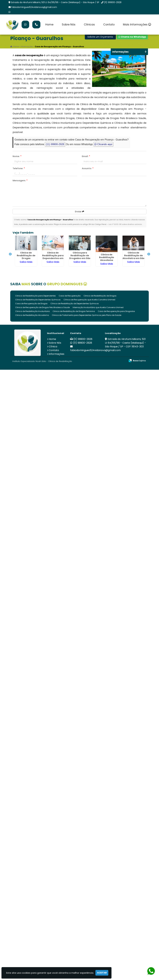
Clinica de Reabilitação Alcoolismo (107, 257)
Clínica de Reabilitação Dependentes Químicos (38, 300)
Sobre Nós (69, 25)
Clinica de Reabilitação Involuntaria (32, 311)
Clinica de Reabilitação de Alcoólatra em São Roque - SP (133, 257)
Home (49, 25)
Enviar (80, 212)
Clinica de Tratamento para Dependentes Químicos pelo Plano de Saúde (87, 315)
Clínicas (89, 25)
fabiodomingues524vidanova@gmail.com (34, 7)
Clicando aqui (103, 144)
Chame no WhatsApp (132, 37)
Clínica (53, 347)
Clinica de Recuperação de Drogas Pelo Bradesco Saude (42, 307)
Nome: (17, 156)
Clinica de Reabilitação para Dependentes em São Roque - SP (53, 257)
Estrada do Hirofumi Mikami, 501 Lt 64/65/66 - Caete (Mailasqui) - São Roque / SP (55, 2)
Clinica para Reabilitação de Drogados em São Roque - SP (80, 257)
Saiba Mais (26, 262)
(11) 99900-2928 (113, 2)
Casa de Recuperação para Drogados (116, 311)
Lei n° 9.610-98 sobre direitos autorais (125, 224)
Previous (10, 254)
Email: (86, 156)
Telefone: (19, 168)
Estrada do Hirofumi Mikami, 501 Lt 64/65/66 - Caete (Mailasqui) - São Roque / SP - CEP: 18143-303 (125, 343)
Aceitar (102, 973)
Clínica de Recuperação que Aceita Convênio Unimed (89, 300)
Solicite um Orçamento (100, 37)
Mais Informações (137, 25)
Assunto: (88, 168)
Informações (57, 354)
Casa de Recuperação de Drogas (31, 304)
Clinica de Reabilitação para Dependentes (35, 296)
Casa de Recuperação (70, 296)
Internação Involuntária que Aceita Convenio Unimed (98, 307)
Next (149, 254)
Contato (109, 25)
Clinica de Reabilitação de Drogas (26, 255)
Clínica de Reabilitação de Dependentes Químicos (75, 304)
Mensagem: (20, 181)
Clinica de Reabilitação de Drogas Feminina (74, 311)
